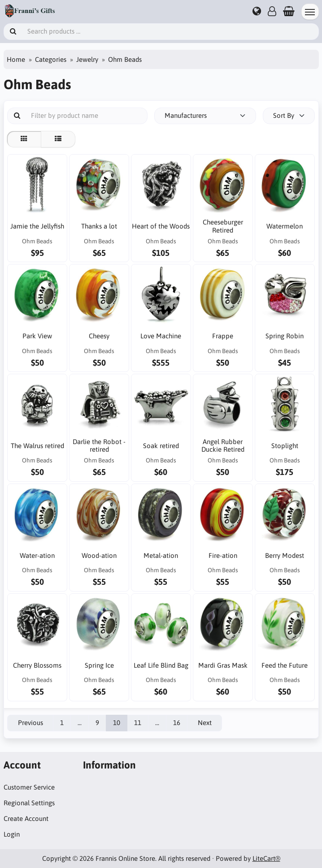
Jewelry (87, 59)
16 (177, 723)
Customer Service (29, 787)
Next (205, 723)
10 (117, 723)
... (80, 723)
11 (138, 723)
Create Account (26, 818)
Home (16, 59)
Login (12, 834)
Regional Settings (29, 803)
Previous (30, 723)
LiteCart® (266, 858)
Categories (51, 59)
